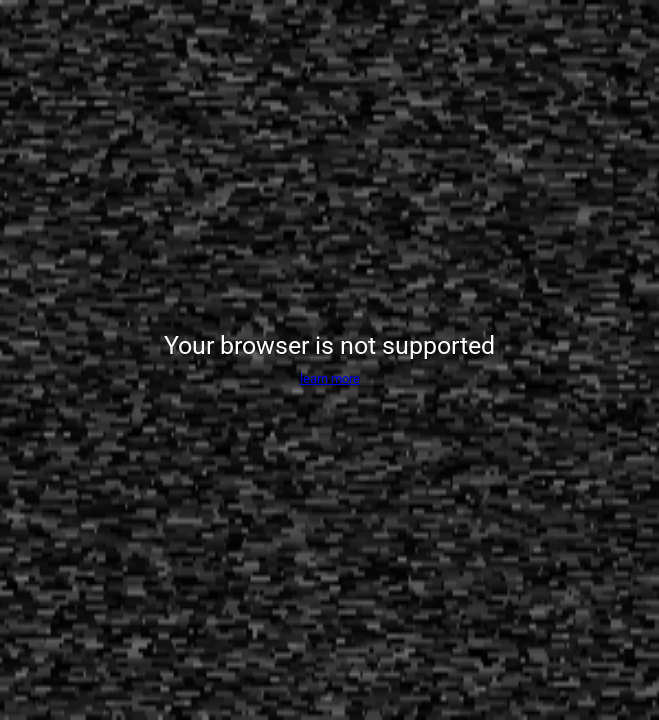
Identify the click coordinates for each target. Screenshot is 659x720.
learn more (330, 378)
